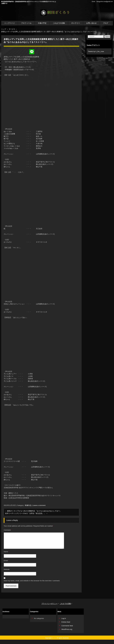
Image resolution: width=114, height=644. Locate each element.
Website (7, 569)
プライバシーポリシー (49, 604)
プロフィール (26, 23)
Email (6, 561)
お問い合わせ (91, 23)
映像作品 (28, 505)
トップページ (10, 23)
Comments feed (67, 626)
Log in (64, 618)
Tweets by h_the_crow (96, 51)
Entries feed (66, 622)
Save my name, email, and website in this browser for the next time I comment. (32, 581)
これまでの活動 (59, 23)
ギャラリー (76, 23)
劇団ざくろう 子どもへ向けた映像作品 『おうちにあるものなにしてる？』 (33, 511)
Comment (8, 530)
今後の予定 (42, 23)
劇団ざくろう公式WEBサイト (55, 17)
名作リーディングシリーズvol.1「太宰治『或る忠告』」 (26, 513)
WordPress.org (67, 629)
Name (6, 552)
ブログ (106, 23)
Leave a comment (39, 505)
